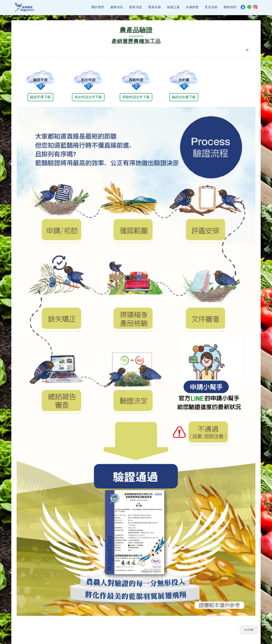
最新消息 (136, 9)
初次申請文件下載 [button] (88, 97)
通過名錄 (155, 9)
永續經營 (192, 9)
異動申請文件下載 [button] (136, 97)
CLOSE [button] (249, 630)
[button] (247, 50)
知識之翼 (173, 9)
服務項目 (117, 9)
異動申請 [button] (136, 80)
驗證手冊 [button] (40, 80)
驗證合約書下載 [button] (184, 97)
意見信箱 (211, 9)
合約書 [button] (184, 80)
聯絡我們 (230, 9)
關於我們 (98, 9)
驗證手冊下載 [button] (40, 97)
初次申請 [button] (88, 80)
